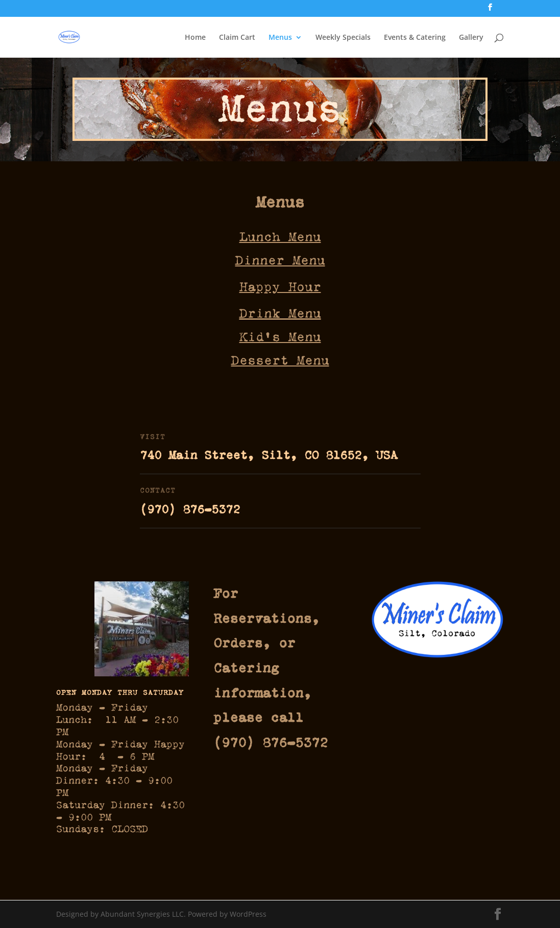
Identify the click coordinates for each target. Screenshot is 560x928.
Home (195, 38)
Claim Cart (237, 38)
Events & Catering (415, 38)
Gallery (471, 38)
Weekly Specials (343, 38)
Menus (280, 38)
